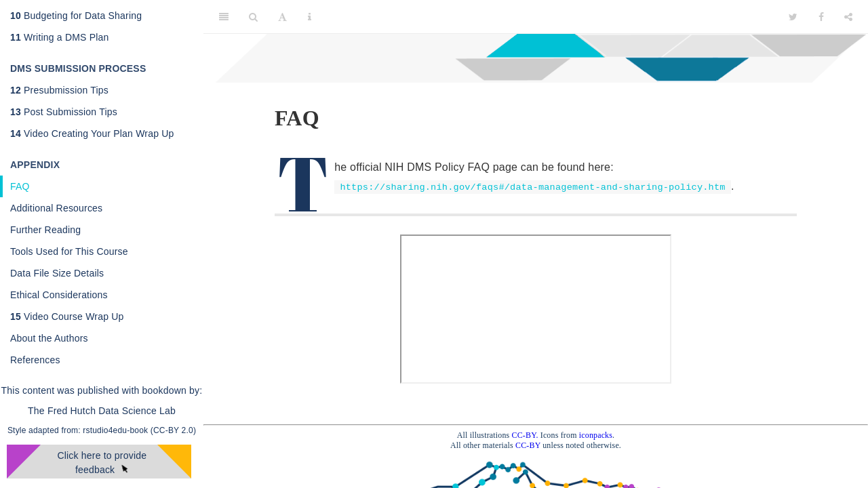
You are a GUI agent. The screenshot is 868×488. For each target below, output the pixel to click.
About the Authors (49, 338)
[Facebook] (821, 17)
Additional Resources (56, 208)
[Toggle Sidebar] (224, 17)
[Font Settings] (282, 17)
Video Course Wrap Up (67, 317)
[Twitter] (793, 17)
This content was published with (71, 390)
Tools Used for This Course (69, 251)
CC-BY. (525, 435)
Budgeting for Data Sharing (76, 16)
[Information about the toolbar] (310, 17)
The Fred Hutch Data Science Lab (102, 411)
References (35, 360)
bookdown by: (173, 390)
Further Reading (45, 230)
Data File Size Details (57, 273)
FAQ (20, 186)
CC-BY (529, 445)
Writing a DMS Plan (60, 37)
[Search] (253, 17)
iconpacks (596, 435)
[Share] (848, 17)
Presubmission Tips (59, 90)
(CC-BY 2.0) (173, 430)
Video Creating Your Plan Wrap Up (92, 134)
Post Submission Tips (64, 112)
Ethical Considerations (59, 295)
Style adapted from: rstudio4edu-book (79, 430)
